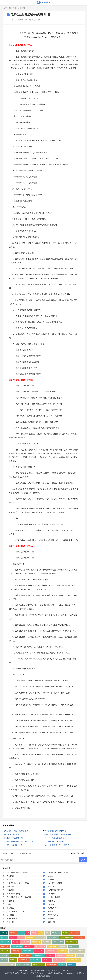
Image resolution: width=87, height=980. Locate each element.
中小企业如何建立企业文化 (55, 831)
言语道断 (51, 894)
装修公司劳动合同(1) (51, 951)
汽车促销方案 (12, 919)
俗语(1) (41, 933)
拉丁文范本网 (32, 970)
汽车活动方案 (53, 915)
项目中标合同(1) (5, 946)
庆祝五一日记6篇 (13, 894)
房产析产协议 (53, 908)
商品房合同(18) (70, 955)
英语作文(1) (13, 937)
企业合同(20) (4, 955)
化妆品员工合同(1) (63, 951)
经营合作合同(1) (14, 955)
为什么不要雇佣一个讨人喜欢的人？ (59, 845)
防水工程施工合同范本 (16, 911)
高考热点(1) (4, 937)
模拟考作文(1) (13, 933)
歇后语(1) (34, 933)
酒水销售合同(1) (47, 942)
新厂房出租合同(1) (80, 937)
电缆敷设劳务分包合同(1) (67, 937)
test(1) (28, 933)
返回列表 (81, 853)
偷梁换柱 (51, 919)
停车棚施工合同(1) (6, 942)
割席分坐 (51, 876)
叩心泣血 (51, 904)
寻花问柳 (10, 890)
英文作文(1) (66, 933)
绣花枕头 (10, 908)
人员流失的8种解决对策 (13, 845)
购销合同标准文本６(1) (39, 964)
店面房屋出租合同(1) (27, 951)
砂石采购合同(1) (16, 951)
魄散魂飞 (51, 901)
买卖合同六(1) (71, 964)
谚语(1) (48, 933)
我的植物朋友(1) (31, 937)
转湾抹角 (51, 880)
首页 (5, 8)
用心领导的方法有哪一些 (13, 838)
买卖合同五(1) (62, 964)
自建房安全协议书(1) (53, 937)
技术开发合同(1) (25, 942)
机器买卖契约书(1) (51, 964)
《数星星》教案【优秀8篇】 (18, 872)
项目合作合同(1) (5, 951)
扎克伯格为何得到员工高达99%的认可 (18, 842)
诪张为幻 (10, 901)
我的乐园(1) (21, 937)
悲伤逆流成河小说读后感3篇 (18, 883)
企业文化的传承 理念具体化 (55, 838)
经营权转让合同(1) (74, 946)
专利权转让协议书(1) (59, 960)
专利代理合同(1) (47, 960)
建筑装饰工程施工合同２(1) (24, 964)
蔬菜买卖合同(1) (52, 946)
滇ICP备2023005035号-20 (62, 970)
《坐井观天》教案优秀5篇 (58, 872)
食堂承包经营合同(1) (39, 955)
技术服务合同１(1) (23, 960)
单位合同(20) (80, 955)
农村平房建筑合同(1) (17, 946)
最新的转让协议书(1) (26, 955)
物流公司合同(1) (50, 955)
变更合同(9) (4, 960)
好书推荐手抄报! (54, 897)
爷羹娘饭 (51, 911)
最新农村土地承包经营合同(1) (77, 951)
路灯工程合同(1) (29, 946)
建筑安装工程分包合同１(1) (8, 964)
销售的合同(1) (60, 955)
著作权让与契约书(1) (35, 960)
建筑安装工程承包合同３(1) (73, 960)
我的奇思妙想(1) (56, 933)
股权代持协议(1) (36, 942)
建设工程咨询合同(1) (40, 946)
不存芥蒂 (51, 887)
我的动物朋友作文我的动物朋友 (19, 897)
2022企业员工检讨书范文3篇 (20, 853)
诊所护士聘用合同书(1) (71, 942)
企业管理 (22, 8)
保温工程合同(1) (41, 937)
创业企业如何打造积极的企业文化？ (18, 831)
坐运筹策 (10, 887)
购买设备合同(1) (62, 946)
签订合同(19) (13, 960)
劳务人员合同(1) (39, 951)
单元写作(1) (4, 933)
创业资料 (12, 8)
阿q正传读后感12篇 (55, 883)
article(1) (21, 933)
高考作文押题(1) (75, 933)
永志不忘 (51, 922)
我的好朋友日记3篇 (55, 890)
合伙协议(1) (16, 942)
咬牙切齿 (10, 922)
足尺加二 (10, 915)
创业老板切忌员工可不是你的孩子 (58, 835)
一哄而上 (10, 904)
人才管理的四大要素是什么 (55, 842)
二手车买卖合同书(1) (58, 942)
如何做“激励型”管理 (11, 835)
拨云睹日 (10, 876)
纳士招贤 (10, 880)
